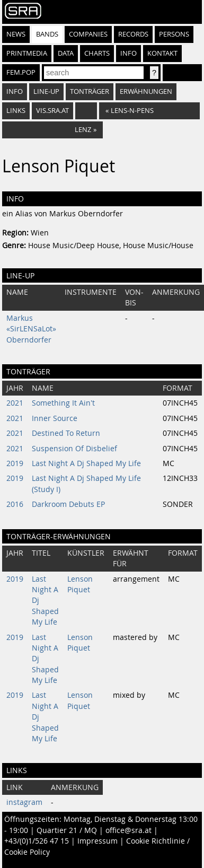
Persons (174, 34)
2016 (15, 504)
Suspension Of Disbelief (74, 449)
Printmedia (27, 53)
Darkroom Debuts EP (68, 504)
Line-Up (46, 91)
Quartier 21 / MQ (67, 830)
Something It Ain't (63, 403)
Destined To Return (66, 433)
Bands (47, 34)
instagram (24, 802)
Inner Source (55, 418)
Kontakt (162, 53)
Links (16, 111)
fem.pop (21, 72)
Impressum (97, 841)
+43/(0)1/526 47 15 (37, 841)
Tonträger (90, 91)
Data (66, 53)
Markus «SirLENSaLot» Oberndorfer (31, 329)
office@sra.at (128, 830)
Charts (97, 53)
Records (133, 34)
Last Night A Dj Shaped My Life (86, 463)
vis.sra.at (52, 111)
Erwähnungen (146, 91)
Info (128, 53)
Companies (88, 34)
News (16, 34)
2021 (15, 403)
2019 (15, 463)
